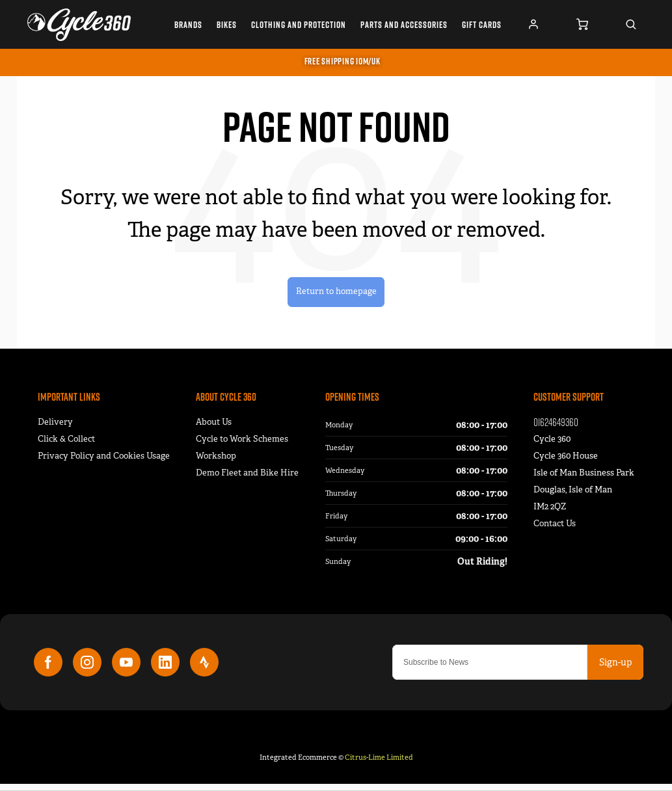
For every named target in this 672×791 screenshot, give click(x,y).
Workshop (216, 463)
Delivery (55, 429)
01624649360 (556, 429)
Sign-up (615, 669)
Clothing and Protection (299, 25)
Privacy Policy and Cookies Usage (104, 463)
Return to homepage (336, 295)
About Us (214, 429)
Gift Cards (482, 25)
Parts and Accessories (404, 25)
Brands (188, 25)
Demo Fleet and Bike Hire (247, 480)
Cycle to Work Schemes (242, 446)
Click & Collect (66, 446)
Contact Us (555, 530)
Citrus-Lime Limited (379, 764)
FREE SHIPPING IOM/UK (343, 61)
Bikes (227, 25)
